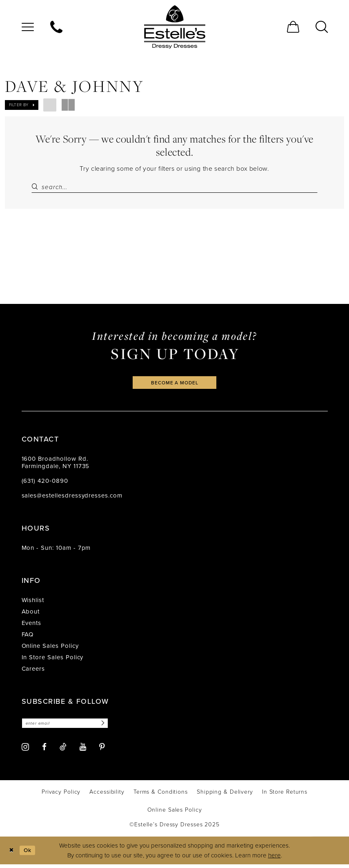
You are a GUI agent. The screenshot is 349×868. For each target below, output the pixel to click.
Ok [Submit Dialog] (30, 854)
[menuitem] (28, 27)
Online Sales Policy (50, 649)
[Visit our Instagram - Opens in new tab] (25, 751)
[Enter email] (70, 726)
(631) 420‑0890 (45, 484)
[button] (28, 27)
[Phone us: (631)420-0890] (56, 27)
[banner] (175, 27)
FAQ (28, 637)
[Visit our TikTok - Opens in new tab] (63, 750)
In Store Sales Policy (53, 660)
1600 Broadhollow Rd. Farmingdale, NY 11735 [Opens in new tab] (56, 465)
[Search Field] (174, 187)
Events (32, 626)
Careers (33, 672)
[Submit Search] (36, 187)
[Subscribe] (111, 726)
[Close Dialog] (12, 854)
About (31, 614)
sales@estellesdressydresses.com (72, 498)
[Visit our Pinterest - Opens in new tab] (102, 751)
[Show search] (322, 27)
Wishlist (33, 603)
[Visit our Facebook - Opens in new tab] (44, 751)
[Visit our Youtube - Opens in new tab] (83, 751)
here (275, 859)
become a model (175, 385)
